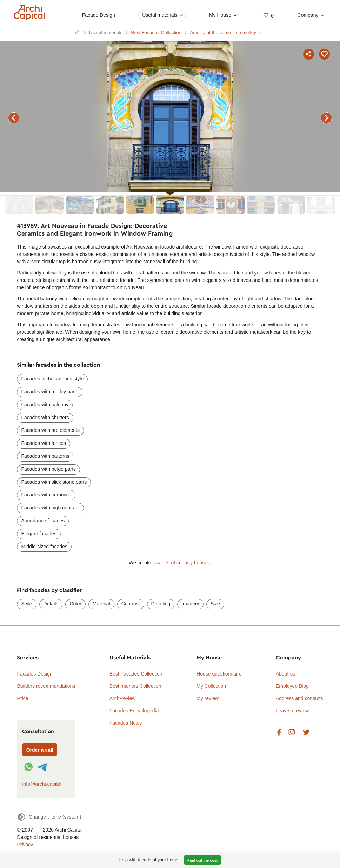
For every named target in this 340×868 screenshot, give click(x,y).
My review (208, 698)
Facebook (279, 733)
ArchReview (123, 698)
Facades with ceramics (46, 495)
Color (75, 604)
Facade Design (98, 15)
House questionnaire (219, 674)
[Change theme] (49, 817)
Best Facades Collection (136, 674)
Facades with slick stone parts (54, 482)
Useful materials (160, 15)
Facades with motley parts (50, 392)
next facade (326, 118)
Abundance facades (43, 521)
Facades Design (35, 674)
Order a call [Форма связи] (40, 750)
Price (22, 698)
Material (101, 604)
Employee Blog (292, 686)
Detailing (161, 604)
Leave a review (292, 711)
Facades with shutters (45, 418)
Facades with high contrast (50, 508)
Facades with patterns (45, 456)
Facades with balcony (45, 405)
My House (220, 15)
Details (51, 604)
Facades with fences (44, 443)
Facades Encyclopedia (134, 711)
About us (285, 674)
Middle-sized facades (44, 547)
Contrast (131, 604)
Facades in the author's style (52, 379)
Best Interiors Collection (135, 686)
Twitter (306, 733)
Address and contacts (299, 698)
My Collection (211, 686)
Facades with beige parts (48, 469)
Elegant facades (39, 534)
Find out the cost (202, 860)
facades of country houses (181, 563)
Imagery (190, 604)
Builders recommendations (46, 686)
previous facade (14, 118)
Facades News (126, 723)
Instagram (292, 733)
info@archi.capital (42, 784)
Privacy (25, 845)
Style (26, 604)
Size (215, 604)
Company (308, 15)
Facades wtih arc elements (50, 430)
